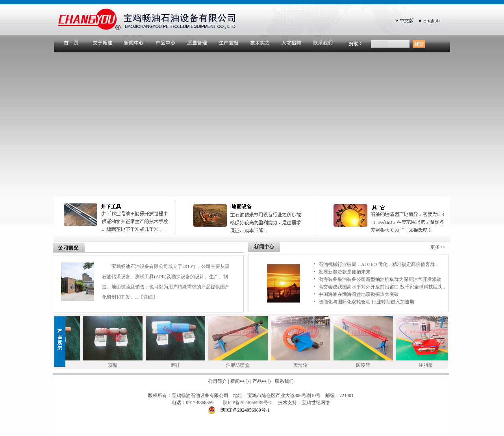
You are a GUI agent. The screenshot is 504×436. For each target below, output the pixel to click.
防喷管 (365, 365)
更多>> (438, 247)
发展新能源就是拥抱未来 (345, 272)
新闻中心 (240, 381)
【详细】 (148, 297)
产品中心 (262, 381)
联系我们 (284, 381)
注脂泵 (428, 365)
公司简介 (217, 381)
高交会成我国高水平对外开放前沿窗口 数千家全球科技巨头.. (382, 287)
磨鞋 (178, 365)
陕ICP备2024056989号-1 (248, 403)
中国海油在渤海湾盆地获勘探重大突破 (359, 294)
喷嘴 (115, 365)
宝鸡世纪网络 (316, 403)
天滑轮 (303, 365)
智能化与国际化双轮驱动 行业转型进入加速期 (366, 302)
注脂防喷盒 (240, 365)
